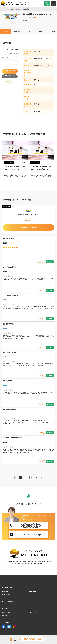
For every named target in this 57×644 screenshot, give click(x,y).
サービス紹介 (17, 31)
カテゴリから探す (8, 601)
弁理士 (18, 9)
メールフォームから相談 (31, 535)
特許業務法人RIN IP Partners (31, 9)
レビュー (40, 31)
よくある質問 (6, 594)
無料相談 (47, 5)
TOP (3, 9)
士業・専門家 (10, 9)
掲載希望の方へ (33, 592)
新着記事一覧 (6, 613)
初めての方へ (6, 592)
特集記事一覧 (6, 615)
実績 (29, 31)
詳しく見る (49, 262)
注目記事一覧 (32, 613)
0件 (38, 17)
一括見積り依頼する (29, 228)
